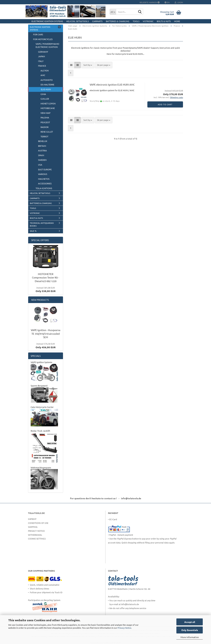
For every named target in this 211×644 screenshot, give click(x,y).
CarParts (97, 21)
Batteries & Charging (118, 21)
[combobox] (88, 65)
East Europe (45, 169)
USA (40, 165)
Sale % (33, 231)
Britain (42, 146)
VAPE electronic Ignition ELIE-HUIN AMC (112, 84)
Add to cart (165, 104)
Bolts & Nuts (164, 21)
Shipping (33, 527)
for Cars (38, 34)
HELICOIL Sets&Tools (78, 21)
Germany (43, 52)
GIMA (43, 94)
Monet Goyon (48, 103)
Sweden (42, 160)
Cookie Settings (37, 539)
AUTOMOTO (47, 80)
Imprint (32, 519)
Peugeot (45, 122)
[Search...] (113, 12)
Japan (41, 56)
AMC (43, 75)
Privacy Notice (124, 628)
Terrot (44, 136)
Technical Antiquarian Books (42, 224)
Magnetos (44, 179)
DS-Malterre (47, 84)
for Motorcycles (43, 39)
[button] (71, 65)
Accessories (45, 183)
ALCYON (45, 70)
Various (43, 174)
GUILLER (45, 99)
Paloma (45, 117)
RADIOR (45, 127)
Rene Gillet (47, 132)
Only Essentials (190, 630)
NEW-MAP (45, 113)
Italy (41, 61)
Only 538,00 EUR (46, 289)
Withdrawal (35, 535)
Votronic (148, 21)
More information (190, 637)
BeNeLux (43, 141)
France (42, 66)
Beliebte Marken (150, 2)
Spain (41, 155)
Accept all (190, 622)
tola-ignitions (44, 188)
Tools (136, 21)
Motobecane (48, 108)
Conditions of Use (38, 523)
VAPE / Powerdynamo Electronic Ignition (47, 45)
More (177, 21)
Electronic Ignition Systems (47, 21)
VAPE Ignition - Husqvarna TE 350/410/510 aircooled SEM (46, 334)
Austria (42, 150)
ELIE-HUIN (46, 89)
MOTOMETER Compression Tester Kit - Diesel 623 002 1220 (45, 277)
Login (179, 2)
